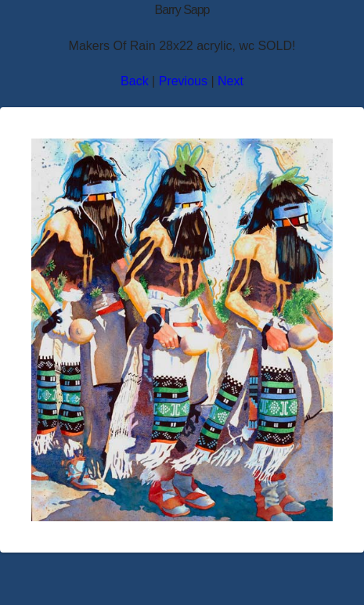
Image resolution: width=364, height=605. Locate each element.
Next (231, 81)
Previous (183, 81)
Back (135, 81)
